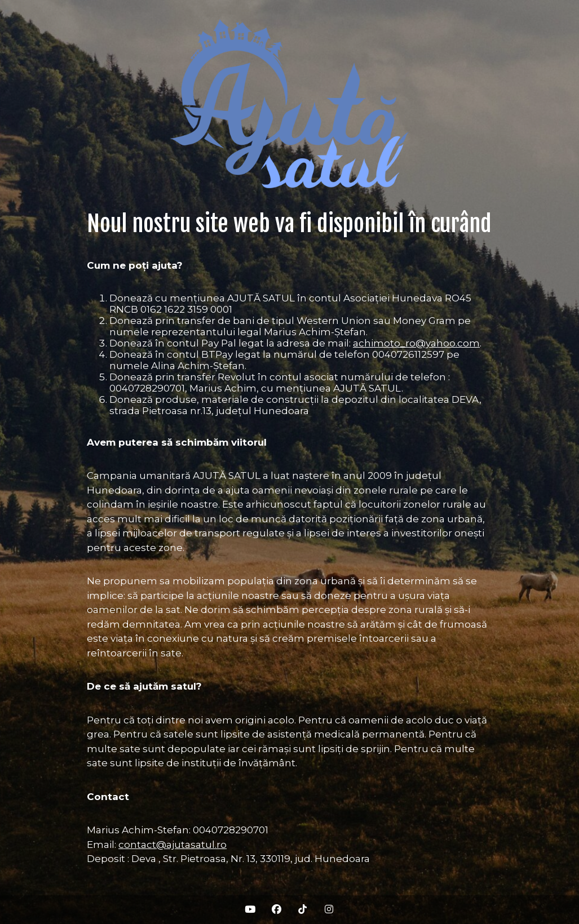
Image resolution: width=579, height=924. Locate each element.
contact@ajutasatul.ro (173, 845)
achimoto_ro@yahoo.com (416, 343)
